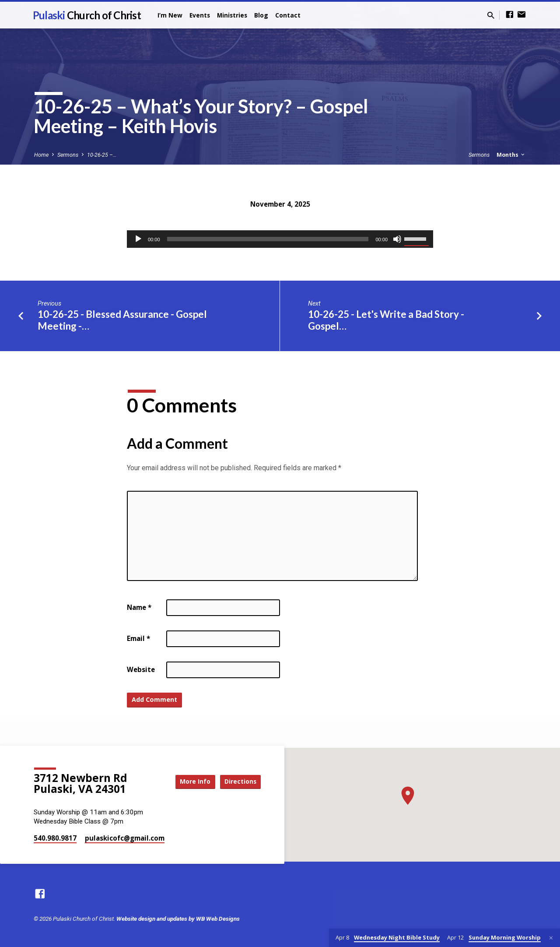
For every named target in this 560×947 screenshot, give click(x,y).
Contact (288, 15)
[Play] (138, 239)
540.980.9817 (55, 838)
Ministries (232, 15)
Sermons (68, 155)
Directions (239, 781)
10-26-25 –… (102, 155)
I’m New (170, 15)
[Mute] (397, 239)
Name (139, 607)
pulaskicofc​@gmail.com (125, 838)
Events (200, 15)
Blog (261, 15)
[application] (280, 239)
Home (41, 155)
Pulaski (87, 15)
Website (141, 669)
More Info (190, 781)
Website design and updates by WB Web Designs (178, 919)
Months (511, 155)
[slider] (268, 239)
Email (138, 638)
